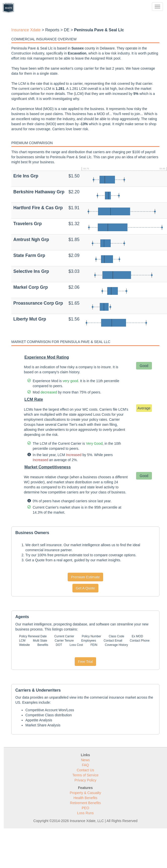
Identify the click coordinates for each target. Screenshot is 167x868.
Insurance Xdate (26, 30)
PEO (86, 808)
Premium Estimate (85, 577)
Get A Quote (85, 588)
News (85, 760)
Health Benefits (85, 798)
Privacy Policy (85, 780)
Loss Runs (85, 813)
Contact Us (85, 770)
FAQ (85, 765)
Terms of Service (85, 775)
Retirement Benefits (85, 803)
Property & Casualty (85, 793)
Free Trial (85, 662)
